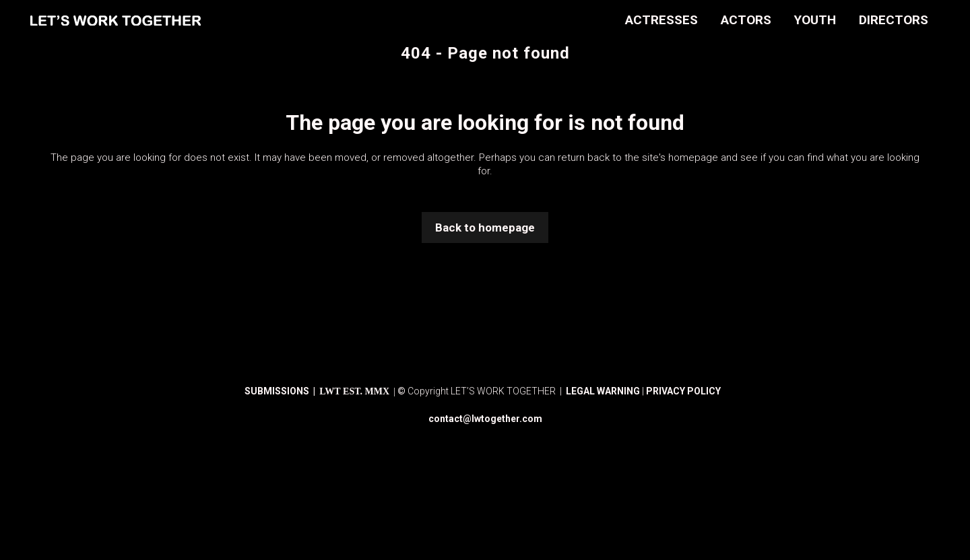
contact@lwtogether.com (485, 419)
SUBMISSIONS (278, 391)
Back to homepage (485, 228)
